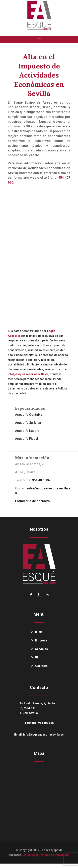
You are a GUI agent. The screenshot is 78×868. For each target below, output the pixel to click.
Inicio (39, 632)
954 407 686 (41, 480)
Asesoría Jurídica (28, 423)
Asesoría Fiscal (27, 439)
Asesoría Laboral (28, 431)
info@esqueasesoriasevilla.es (43, 735)
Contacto (41, 666)
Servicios (42, 649)
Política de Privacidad (55, 855)
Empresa (41, 640)
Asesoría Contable (29, 415)
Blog (38, 657)
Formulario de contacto (32, 501)
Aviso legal (31, 855)
